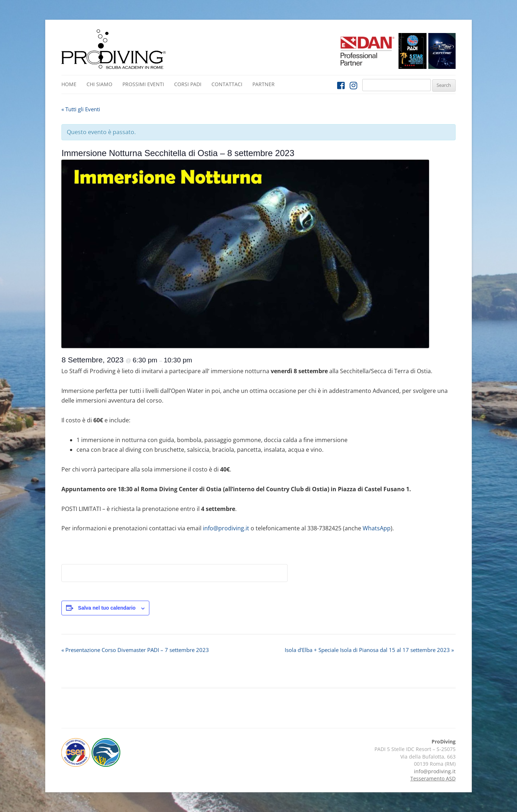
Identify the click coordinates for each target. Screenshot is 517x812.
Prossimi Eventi (143, 84)
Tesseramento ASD (433, 778)
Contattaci (227, 84)
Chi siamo (99, 84)
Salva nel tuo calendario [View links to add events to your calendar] (107, 608)
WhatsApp (377, 528)
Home (69, 84)
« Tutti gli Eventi (81, 109)
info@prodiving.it (226, 528)
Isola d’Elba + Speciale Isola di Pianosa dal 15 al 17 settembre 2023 (369, 650)
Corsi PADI (188, 84)
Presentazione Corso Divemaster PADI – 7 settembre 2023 (135, 650)
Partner (264, 84)
